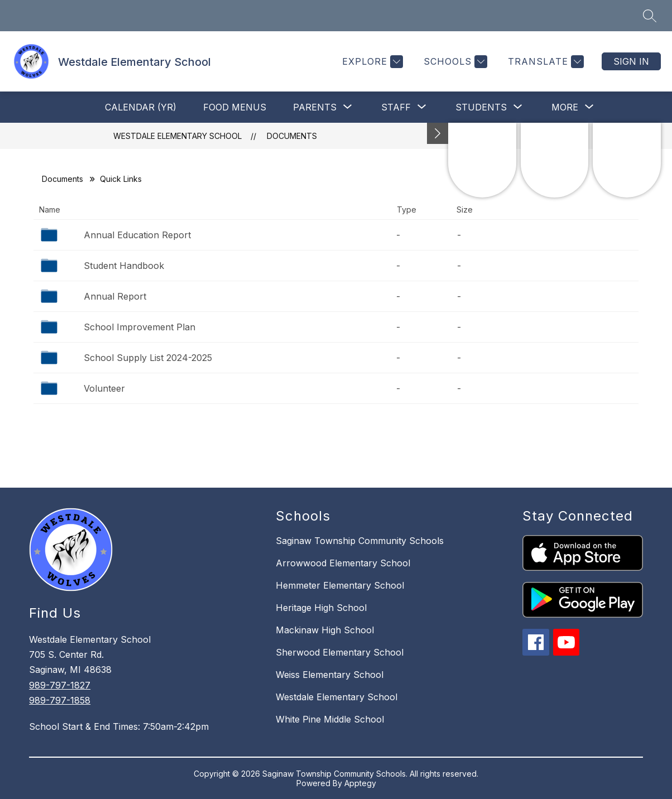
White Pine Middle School (330, 719)
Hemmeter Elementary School (340, 585)
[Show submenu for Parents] (315, 107)
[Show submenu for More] (565, 107)
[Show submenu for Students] (481, 107)
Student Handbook (124, 266)
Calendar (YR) (141, 107)
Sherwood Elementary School (340, 652)
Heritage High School (321, 608)
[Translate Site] (544, 62)
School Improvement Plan (140, 327)
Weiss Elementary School (330, 675)
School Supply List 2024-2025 (148, 358)
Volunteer (104, 388)
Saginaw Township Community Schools (360, 541)
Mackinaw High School (325, 630)
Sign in (631, 61)
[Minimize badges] (438, 133)
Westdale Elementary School (177, 136)
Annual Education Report (137, 235)
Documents (292, 136)
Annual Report (115, 296)
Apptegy (360, 783)
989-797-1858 (60, 700)
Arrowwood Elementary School (343, 563)
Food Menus (235, 107)
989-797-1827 (60, 685)
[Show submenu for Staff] (396, 107)
